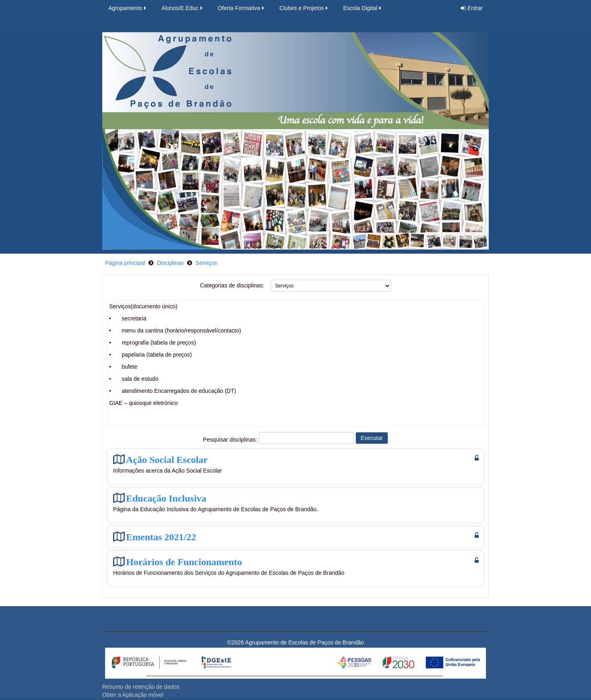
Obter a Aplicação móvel (133, 695)
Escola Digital (363, 8)
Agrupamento (128, 8)
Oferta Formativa (242, 8)
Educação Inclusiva (166, 498)
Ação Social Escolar (167, 459)
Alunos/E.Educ (183, 8)
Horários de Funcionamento (184, 562)
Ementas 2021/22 (161, 537)
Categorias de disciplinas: (232, 285)
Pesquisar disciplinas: (231, 440)
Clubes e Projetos (304, 8)
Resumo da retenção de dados (141, 687)
